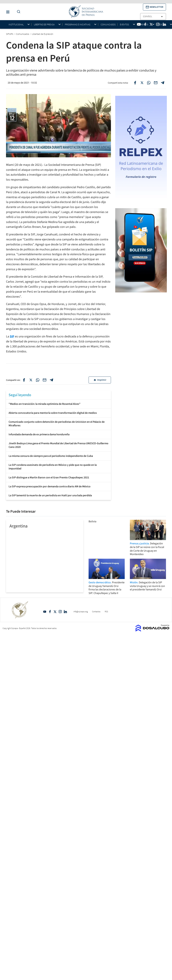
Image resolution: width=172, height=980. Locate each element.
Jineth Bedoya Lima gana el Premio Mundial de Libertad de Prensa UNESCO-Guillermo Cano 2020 (58, 445)
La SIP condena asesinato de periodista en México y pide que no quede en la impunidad (53, 467)
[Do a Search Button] (18, 12)
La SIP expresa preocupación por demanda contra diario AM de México (50, 486)
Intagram (60, 612)
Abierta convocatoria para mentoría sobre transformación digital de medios (53, 413)
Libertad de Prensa (44, 25)
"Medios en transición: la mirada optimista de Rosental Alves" (45, 404)
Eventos (124, 25)
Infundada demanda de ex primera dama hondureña (39, 434)
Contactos (96, 611)
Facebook (50, 612)
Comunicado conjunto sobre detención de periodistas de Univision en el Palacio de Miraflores (57, 424)
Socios (162, 25)
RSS (106, 611)
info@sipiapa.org (80, 611)
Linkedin (65, 612)
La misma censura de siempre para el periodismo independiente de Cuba (51, 456)
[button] (154, 7)
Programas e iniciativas (78, 25)
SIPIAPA (10, 34)
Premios (144, 25)
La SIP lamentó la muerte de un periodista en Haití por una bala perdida (50, 495)
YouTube (45, 612)
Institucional (16, 25)
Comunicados (108, 24)
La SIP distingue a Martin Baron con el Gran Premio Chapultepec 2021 (49, 478)
